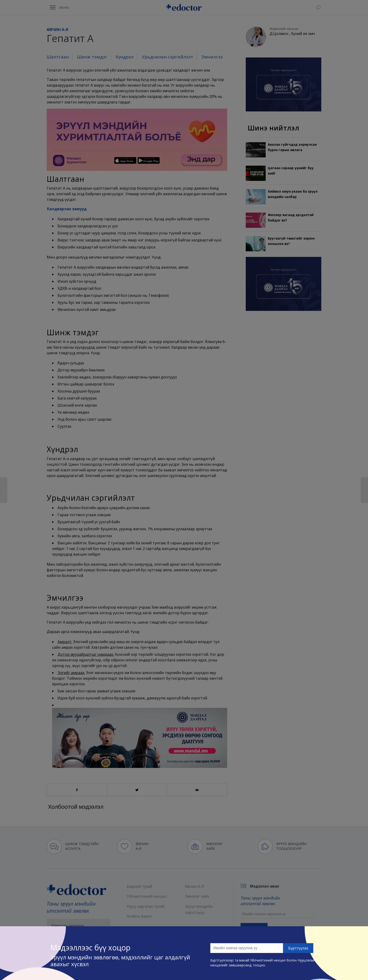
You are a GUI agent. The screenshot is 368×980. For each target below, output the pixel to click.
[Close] (316, 933)
